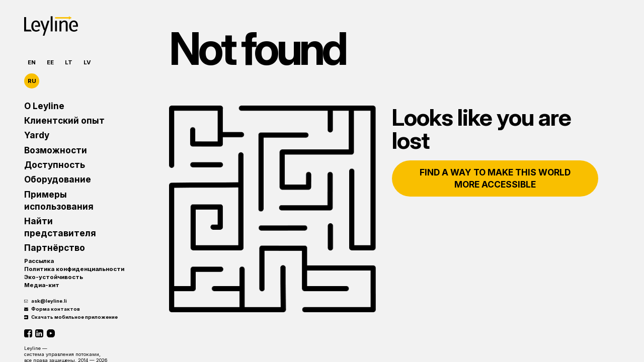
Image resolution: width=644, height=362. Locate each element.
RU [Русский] (32, 81)
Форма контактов (52, 309)
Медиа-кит (42, 285)
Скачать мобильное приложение (71, 317)
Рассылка (39, 261)
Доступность (55, 165)
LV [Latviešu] (87, 62)
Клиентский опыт (64, 120)
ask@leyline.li (46, 301)
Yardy (37, 135)
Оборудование (58, 179)
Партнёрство (55, 248)
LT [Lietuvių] (69, 62)
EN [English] (32, 62)
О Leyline (44, 106)
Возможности (56, 150)
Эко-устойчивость (54, 277)
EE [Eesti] (50, 62)
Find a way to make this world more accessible (495, 178)
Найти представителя (60, 227)
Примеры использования (59, 200)
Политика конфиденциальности (74, 269)
